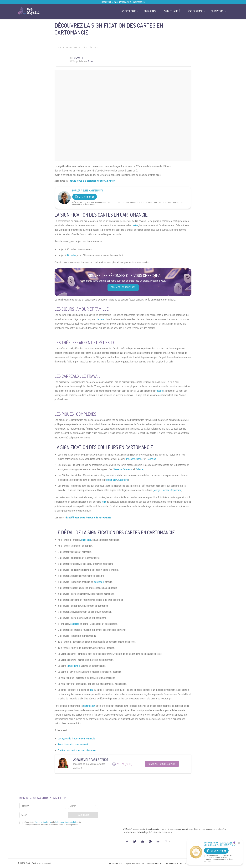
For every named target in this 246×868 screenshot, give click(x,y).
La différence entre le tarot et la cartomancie (89, 518)
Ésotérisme (91, 47)
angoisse (75, 624)
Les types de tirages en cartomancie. (77, 739)
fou (92, 690)
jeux (104, 502)
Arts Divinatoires (69, 47)
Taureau (165, 490)
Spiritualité (172, 11)
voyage (159, 391)
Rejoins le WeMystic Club (135, 864)
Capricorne (176, 490)
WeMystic (79, 58)
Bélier (109, 480)
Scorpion (151, 459)
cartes (135, 225)
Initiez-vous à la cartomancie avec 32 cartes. (93, 181)
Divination (217, 11)
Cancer (140, 459)
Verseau (118, 469)
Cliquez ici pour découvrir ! (162, 764)
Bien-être (150, 11)
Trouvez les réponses (123, 287)
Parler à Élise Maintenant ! (87, 191)
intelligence (74, 666)
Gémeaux (128, 469)
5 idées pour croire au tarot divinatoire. (77, 750)
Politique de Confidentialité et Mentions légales (165, 864)
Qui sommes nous (115, 864)
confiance (99, 582)
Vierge (157, 490)
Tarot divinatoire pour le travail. (73, 745)
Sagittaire (123, 480)
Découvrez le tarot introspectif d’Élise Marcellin (123, 2)
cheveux (100, 319)
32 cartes (71, 255)
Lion (115, 480)
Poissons (131, 459)
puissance (86, 540)
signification (89, 706)
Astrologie (129, 11)
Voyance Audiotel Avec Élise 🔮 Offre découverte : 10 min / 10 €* (220, 844)
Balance (140, 469)
